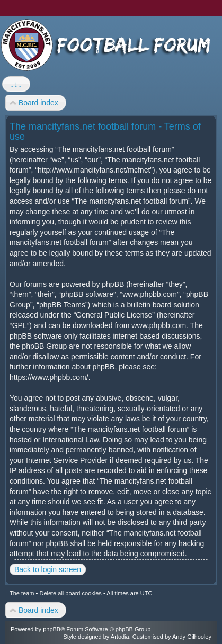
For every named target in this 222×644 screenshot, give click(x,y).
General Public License (114, 315)
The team (22, 593)
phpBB (52, 629)
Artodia (120, 637)
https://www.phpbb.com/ (49, 377)
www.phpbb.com (159, 325)
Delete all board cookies (70, 593)
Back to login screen (48, 569)
